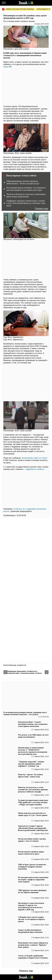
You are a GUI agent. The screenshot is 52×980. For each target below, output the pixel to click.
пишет (6, 67)
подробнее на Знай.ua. (35, 469)
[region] (26, 86)
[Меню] (4, 3)
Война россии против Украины (20, 9)
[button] (5, 672)
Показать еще (42, 209)
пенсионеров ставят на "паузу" (34, 458)
